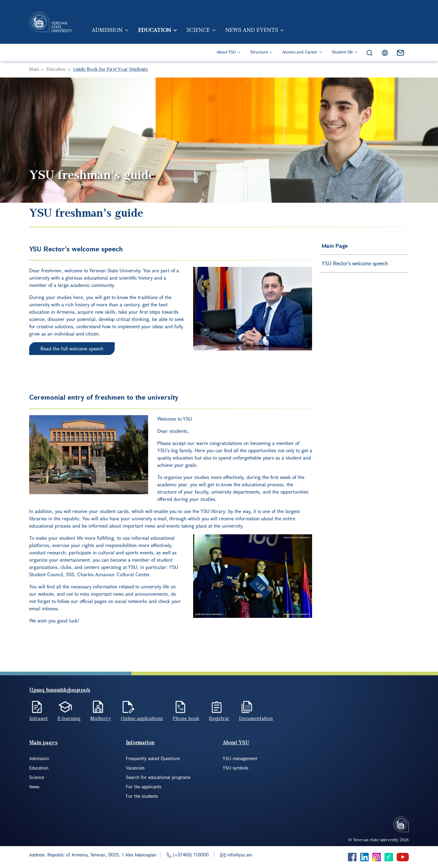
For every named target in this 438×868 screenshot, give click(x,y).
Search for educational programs (158, 777)
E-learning (69, 718)
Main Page (335, 246)
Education (155, 30)
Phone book (186, 718)
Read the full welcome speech (72, 348)
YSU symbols (235, 768)
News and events (252, 30)
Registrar (219, 718)
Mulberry (101, 718)
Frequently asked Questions (153, 758)
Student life (342, 52)
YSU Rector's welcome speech (355, 263)
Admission (107, 30)
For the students (142, 796)
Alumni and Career (300, 52)
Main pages (43, 742)
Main (34, 69)
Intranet (38, 718)
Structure (259, 52)
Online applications (142, 718)
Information (140, 742)
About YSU (226, 52)
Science (198, 30)
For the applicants (144, 787)
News (34, 787)
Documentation (256, 718)
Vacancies (135, 768)
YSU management (240, 758)
